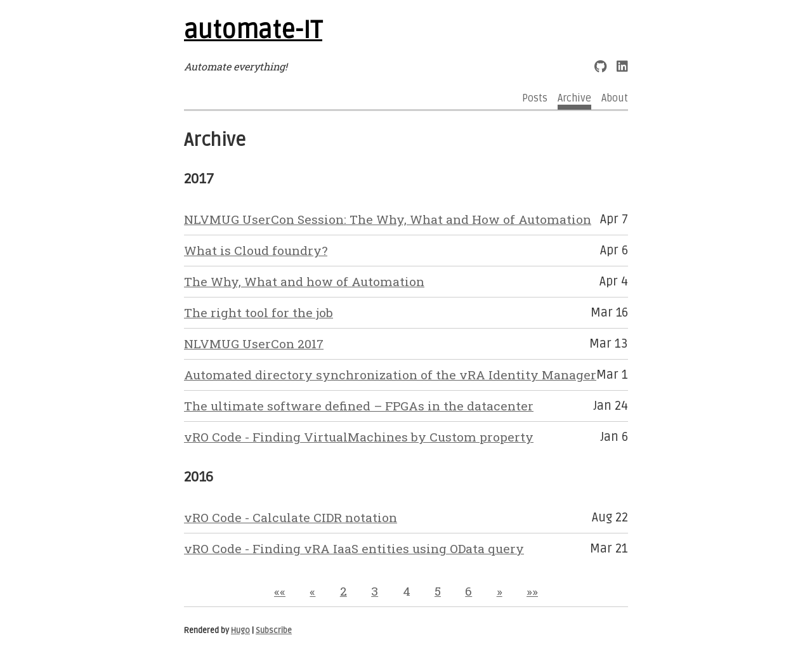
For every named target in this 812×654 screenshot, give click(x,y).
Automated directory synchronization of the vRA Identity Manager (390, 375)
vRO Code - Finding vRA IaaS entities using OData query (354, 548)
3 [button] (375, 591)
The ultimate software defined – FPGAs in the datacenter (359, 406)
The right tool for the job (259, 312)
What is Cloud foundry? (256, 250)
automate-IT (253, 30)
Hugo (240, 631)
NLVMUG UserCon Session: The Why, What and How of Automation (388, 219)
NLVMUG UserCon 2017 (254, 343)
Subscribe (274, 631)
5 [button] (438, 591)
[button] (280, 591)
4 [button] (407, 591)
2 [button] (344, 591)
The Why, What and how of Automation (304, 281)
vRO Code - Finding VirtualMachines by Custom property (359, 437)
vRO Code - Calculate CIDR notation (291, 517)
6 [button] (468, 591)
